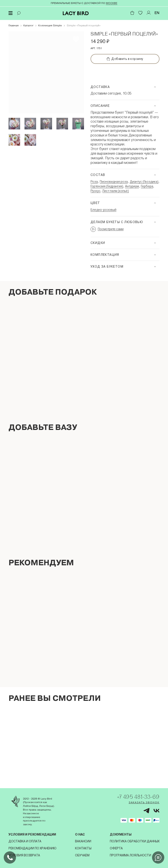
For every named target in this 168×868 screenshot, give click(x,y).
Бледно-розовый (103, 210)
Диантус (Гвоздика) (144, 182)
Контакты (83, 848)
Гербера (147, 186)
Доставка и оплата (25, 841)
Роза (94, 182)
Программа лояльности (130, 855)
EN (157, 13)
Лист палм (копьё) (116, 191)
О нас (80, 834)
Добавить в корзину (125, 59)
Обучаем (82, 855)
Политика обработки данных (135, 841)
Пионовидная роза (114, 182)
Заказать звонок (144, 802)
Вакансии (83, 841)
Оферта (116, 848)
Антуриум (132, 186)
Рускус (95, 191)
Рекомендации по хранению (32, 848)
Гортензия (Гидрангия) (107, 186)
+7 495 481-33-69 (138, 797)
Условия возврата (24, 855)
